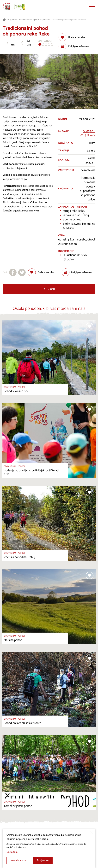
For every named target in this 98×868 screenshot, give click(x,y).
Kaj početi (13, 20)
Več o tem (12, 852)
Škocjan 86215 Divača (88, 133)
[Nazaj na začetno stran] (6, 6)
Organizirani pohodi (40, 20)
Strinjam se (43, 860)
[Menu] (92, 6)
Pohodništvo (24, 20)
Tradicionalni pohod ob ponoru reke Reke (68, 20)
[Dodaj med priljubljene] (72, 37)
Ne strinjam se (18, 860)
